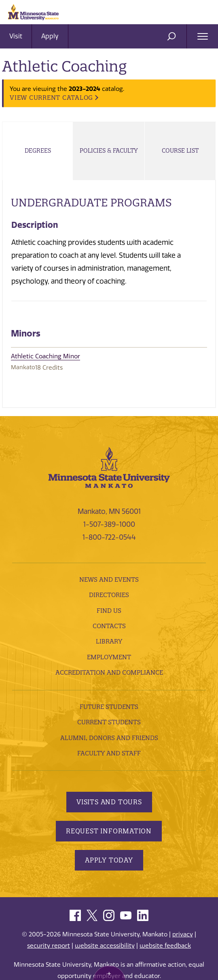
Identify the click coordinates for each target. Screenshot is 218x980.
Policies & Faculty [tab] (109, 151)
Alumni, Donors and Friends (109, 738)
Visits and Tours (109, 802)
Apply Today (109, 860)
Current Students (109, 722)
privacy (183, 934)
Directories (109, 595)
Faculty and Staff (109, 753)
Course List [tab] (180, 151)
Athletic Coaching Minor (46, 356)
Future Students (109, 707)
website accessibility (105, 946)
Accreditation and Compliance (109, 672)
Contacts (109, 626)
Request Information (109, 831)
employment (109, 657)
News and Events (109, 579)
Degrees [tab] (38, 151)
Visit (16, 36)
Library (109, 641)
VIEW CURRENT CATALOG (51, 98)
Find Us (109, 611)
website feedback (165, 946)
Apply (50, 36)
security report (49, 946)
